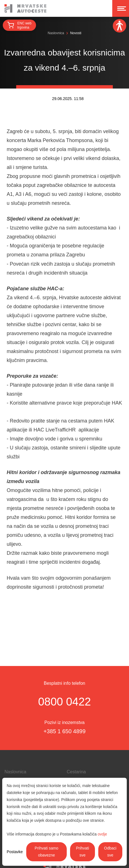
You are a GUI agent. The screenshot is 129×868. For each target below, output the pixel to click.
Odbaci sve (110, 852)
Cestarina (76, 772)
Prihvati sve (83, 852)
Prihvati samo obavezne (46, 852)
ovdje (102, 834)
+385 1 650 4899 (65, 731)
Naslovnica (56, 33)
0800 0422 (64, 702)
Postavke (15, 852)
